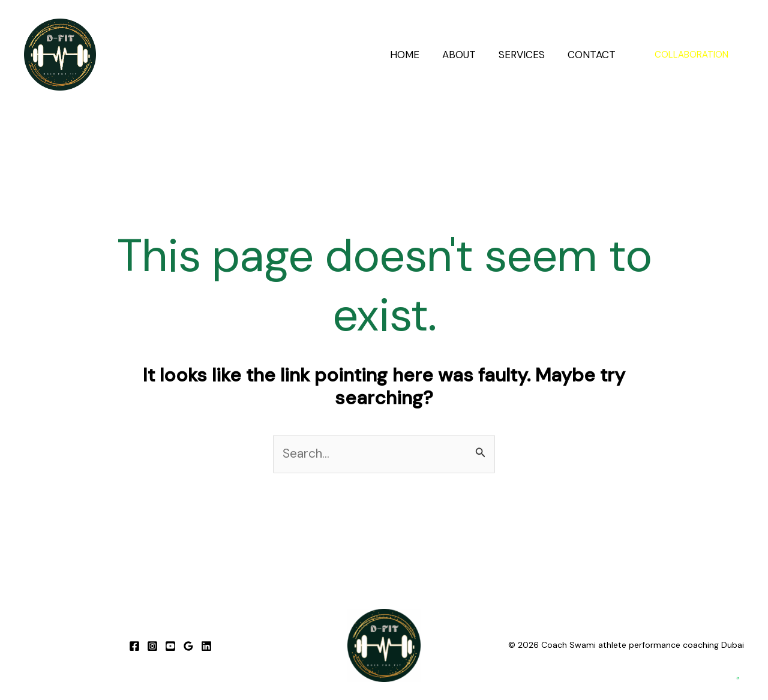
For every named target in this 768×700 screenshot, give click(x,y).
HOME (413, 55)
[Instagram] (152, 646)
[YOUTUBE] (170, 646)
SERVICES (525, 55)
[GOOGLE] (188, 646)
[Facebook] (134, 646)
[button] (691, 55)
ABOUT (465, 55)
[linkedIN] (206, 646)
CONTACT (593, 55)
